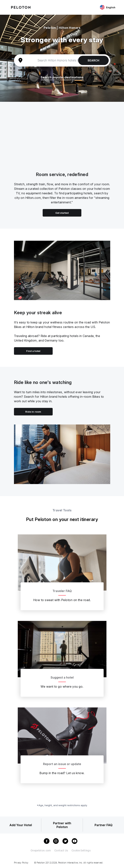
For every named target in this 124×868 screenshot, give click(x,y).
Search (93, 60)
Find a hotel (33, 351)
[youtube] (75, 841)
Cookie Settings (81, 850)
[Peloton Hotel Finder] (21, 7)
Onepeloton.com (41, 850)
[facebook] (47, 841)
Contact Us (61, 850)
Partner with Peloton (62, 825)
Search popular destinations (62, 77)
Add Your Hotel (21, 825)
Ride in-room (33, 412)
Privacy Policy (21, 863)
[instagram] (56, 841)
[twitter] (65, 841)
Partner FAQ (104, 825)
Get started (62, 213)
